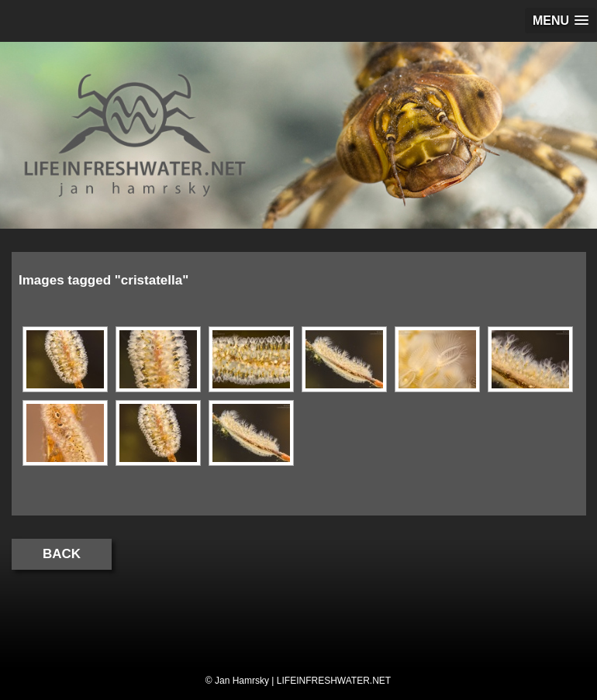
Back (62, 554)
